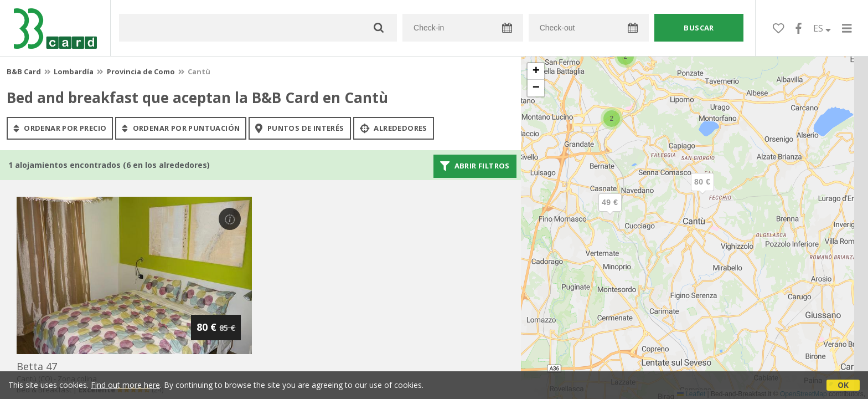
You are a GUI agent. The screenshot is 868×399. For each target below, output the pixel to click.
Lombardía (74, 71)
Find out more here (125, 385)
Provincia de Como (141, 71)
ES (822, 28)
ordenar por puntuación (181, 128)
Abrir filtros (475, 166)
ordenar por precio (60, 128)
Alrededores (394, 128)
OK (843, 385)
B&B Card (24, 71)
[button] (610, 212)
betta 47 (37, 366)
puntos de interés (299, 128)
